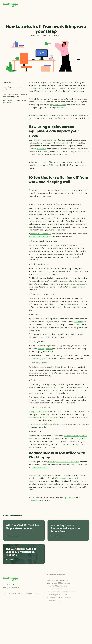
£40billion (53, 165)
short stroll (51, 387)
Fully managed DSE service (57, 591)
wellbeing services (40, 468)
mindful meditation (50, 417)
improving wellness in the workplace (63, 462)
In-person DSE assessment (57, 582)
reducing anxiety (45, 349)
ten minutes (34, 417)
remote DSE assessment (41, 234)
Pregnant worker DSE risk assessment (61, 588)
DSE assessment (36, 88)
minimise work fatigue (38, 237)
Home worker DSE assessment (58, 585)
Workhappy (36, 475)
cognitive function (58, 105)
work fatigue (61, 143)
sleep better (42, 274)
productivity (60, 108)
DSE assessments (61, 478)
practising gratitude (41, 358)
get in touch (70, 498)
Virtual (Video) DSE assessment (58, 580)
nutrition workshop (77, 284)
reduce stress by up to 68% (75, 436)
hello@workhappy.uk (11, 587)
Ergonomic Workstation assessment (60, 594)
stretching (79, 322)
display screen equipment (45, 140)
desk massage (50, 484)
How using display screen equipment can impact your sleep (13, 89)
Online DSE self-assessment (57, 577)
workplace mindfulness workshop (45, 424)
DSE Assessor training (55, 597)
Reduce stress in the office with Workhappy (15, 101)
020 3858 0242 (9, 584)
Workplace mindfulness (39, 412)
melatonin (41, 149)
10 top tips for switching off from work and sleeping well (15, 96)
